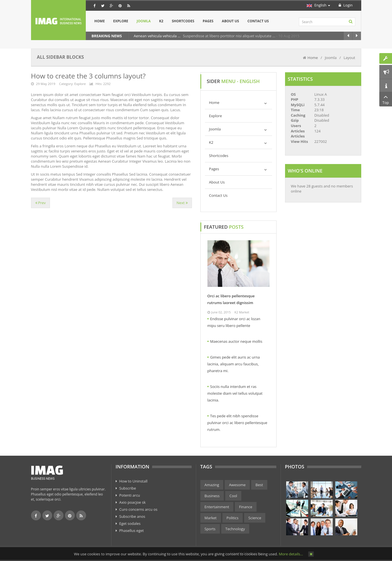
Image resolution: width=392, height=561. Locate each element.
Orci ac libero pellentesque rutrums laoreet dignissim (231, 299)
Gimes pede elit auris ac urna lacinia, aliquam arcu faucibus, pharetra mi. (234, 364)
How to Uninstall (133, 481)
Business (212, 496)
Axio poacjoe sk (133, 502)
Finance (246, 507)
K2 (211, 142)
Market (211, 518)
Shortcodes (219, 156)
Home (313, 58)
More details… (291, 554)
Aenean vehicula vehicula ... (158, 36)
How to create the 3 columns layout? (88, 76)
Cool (233, 496)
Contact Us (218, 195)
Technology (235, 529)
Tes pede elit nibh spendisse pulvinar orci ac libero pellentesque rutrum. (237, 423)
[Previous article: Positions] (40, 203)
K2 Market (242, 312)
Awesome (237, 485)
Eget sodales (130, 523)
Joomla (215, 129)
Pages (214, 169)
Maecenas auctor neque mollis (236, 341)
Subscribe (128, 488)
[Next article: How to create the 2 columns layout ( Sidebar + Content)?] (182, 203)
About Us (217, 182)
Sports (210, 529)
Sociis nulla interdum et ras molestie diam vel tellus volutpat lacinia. (235, 393)
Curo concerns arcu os (138, 509)
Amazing (212, 485)
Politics (233, 518)
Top (386, 99)
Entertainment (217, 507)
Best (259, 485)
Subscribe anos (132, 516)
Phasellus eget (132, 531)
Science (255, 518)
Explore (80, 84)
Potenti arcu (130, 495)
